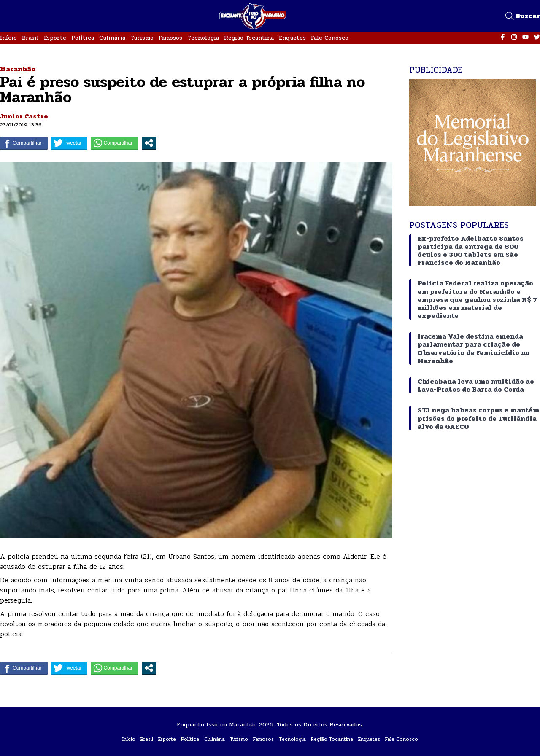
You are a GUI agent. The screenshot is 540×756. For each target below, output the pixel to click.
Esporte (55, 38)
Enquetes (292, 38)
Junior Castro (24, 116)
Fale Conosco (330, 38)
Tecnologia (203, 38)
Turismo (142, 38)
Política (83, 38)
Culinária (112, 38)
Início (8, 38)
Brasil (30, 38)
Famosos (170, 38)
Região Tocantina (249, 38)
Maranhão (18, 69)
